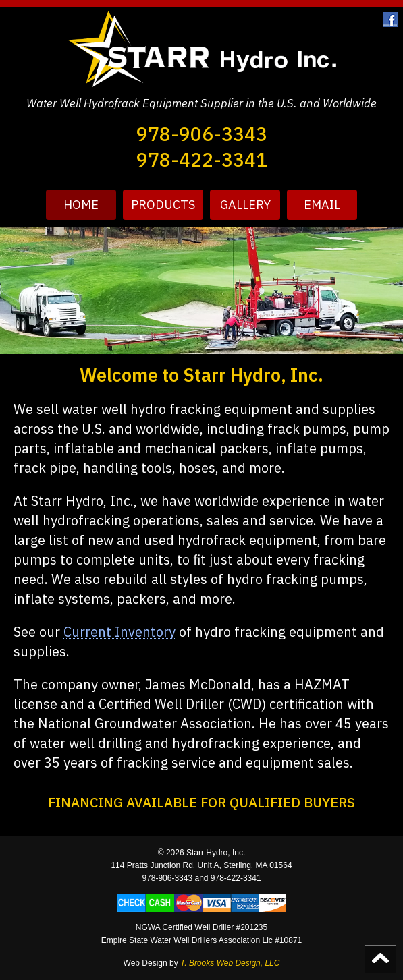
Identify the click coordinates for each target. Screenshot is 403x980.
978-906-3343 (202, 134)
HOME (81, 205)
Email (322, 205)
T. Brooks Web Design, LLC (230, 963)
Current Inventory (119, 632)
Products (163, 205)
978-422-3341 (202, 160)
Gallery (245, 205)
